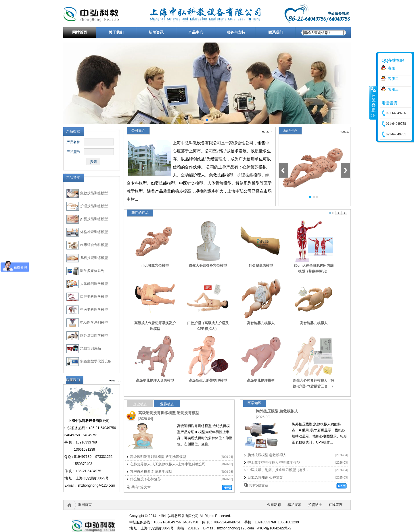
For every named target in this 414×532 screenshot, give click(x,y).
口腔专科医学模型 (94, 297)
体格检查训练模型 (94, 232)
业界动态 (167, 404)
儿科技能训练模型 (94, 258)
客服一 (393, 68)
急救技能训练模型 (94, 193)
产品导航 (73, 178)
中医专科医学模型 (94, 310)
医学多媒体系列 (92, 271)
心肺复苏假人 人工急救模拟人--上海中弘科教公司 (168, 464)
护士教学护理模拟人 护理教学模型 (274, 462)
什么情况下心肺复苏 (145, 479)
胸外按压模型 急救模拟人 (277, 411)
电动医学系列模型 (94, 322)
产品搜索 (73, 131)
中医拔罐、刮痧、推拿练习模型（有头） (279, 470)
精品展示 (294, 505)
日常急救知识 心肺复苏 (265, 477)
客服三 (393, 89)
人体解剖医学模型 (94, 284)
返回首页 (85, 505)
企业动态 (140, 404)
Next (345, 170)
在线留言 (336, 505)
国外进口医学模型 (94, 335)
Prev (339, 213)
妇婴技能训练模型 (94, 219)
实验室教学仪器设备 (96, 361)
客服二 (393, 79)
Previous (284, 170)
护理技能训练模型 (94, 206)
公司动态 (274, 505)
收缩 (373, 103)
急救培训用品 (91, 348)
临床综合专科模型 (94, 245)
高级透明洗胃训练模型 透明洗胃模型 (169, 413)
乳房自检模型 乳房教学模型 (151, 472)
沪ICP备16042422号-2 (274, 528)
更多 (267, 132)
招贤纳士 (315, 505)
